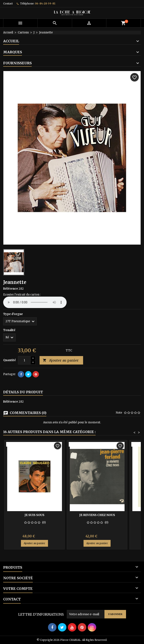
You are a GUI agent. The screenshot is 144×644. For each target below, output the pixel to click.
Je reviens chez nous (97, 515)
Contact (8, 3)
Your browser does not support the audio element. (35, 302)
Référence (11, 289)
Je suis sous (34, 515)
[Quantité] (24, 360)
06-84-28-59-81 (45, 3)
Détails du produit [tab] (23, 392)
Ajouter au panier (61, 360)
